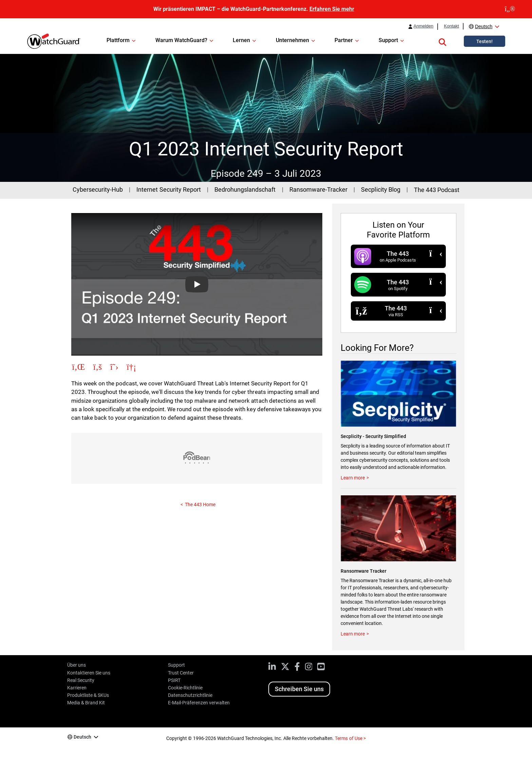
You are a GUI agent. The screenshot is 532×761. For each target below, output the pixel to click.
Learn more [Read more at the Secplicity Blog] (353, 478)
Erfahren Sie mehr (332, 9)
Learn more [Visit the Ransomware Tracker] (353, 634)
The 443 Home (200, 505)
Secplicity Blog (381, 189)
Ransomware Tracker (364, 571)
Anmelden (424, 26)
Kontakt (451, 26)
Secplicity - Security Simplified (373, 436)
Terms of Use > (350, 738)
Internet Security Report (168, 189)
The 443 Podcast (437, 190)
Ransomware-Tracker (318, 189)
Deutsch (484, 26)
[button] (442, 41)
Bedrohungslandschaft (245, 189)
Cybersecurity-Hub (98, 189)
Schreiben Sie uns (299, 689)
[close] (510, 9)
